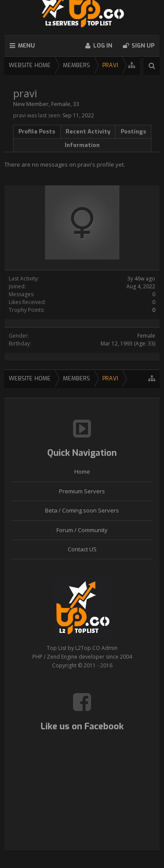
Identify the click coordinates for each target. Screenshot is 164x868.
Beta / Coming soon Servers (82, 510)
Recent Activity (88, 132)
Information (82, 145)
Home (82, 472)
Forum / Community (82, 530)
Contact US (82, 549)
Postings (133, 132)
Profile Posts (37, 132)
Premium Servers (82, 491)
